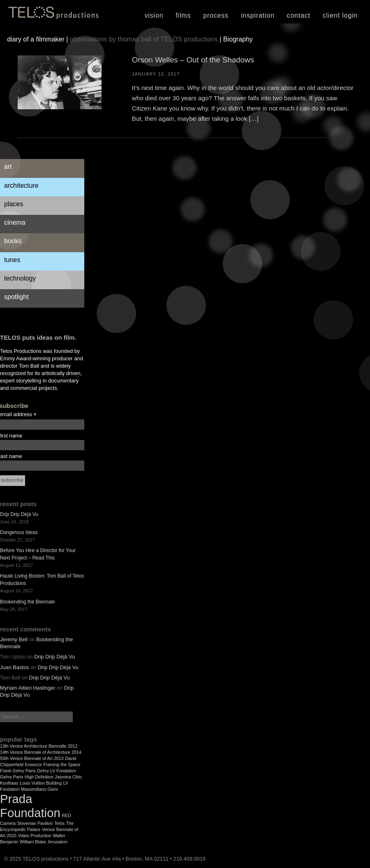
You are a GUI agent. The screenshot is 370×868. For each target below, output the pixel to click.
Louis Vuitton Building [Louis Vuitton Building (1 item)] (41, 783)
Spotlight (16, 297)
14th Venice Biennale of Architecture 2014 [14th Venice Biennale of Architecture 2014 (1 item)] (41, 752)
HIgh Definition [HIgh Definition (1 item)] (39, 777)
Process (216, 15)
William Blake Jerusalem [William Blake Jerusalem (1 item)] (44, 842)
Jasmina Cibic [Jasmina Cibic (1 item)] (68, 777)
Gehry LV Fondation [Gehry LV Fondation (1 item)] (57, 771)
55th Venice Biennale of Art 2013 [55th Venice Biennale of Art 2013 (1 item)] (32, 758)
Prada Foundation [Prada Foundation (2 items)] (30, 806)
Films (183, 15)
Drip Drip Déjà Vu (19, 514)
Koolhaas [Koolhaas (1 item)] (9, 783)
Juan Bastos (14, 667)
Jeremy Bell (14, 639)
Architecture (21, 185)
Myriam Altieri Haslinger (28, 688)
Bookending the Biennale (27, 602)
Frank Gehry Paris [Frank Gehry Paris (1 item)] (18, 771)
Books (13, 241)
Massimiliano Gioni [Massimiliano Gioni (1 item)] (39, 789)
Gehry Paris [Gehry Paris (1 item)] (12, 777)
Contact (299, 15)
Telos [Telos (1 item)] (59, 823)
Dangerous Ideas (19, 532)
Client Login (340, 15)
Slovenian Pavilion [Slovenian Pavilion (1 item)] (35, 823)
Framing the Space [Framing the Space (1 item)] (62, 764)
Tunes (12, 260)
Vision (154, 15)
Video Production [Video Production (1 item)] (35, 836)
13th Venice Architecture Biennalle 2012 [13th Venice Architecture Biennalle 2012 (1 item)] (39, 746)
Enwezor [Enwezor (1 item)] (33, 764)
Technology (20, 278)
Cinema (15, 222)
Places (14, 204)
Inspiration (258, 15)
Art (8, 167)
